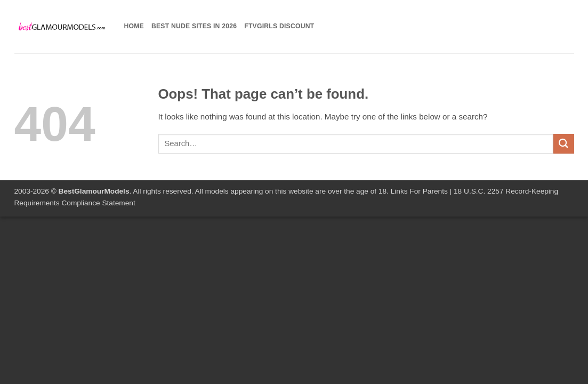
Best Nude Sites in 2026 (194, 26)
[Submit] (563, 144)
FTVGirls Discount (279, 26)
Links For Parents (419, 191)
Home (134, 26)
